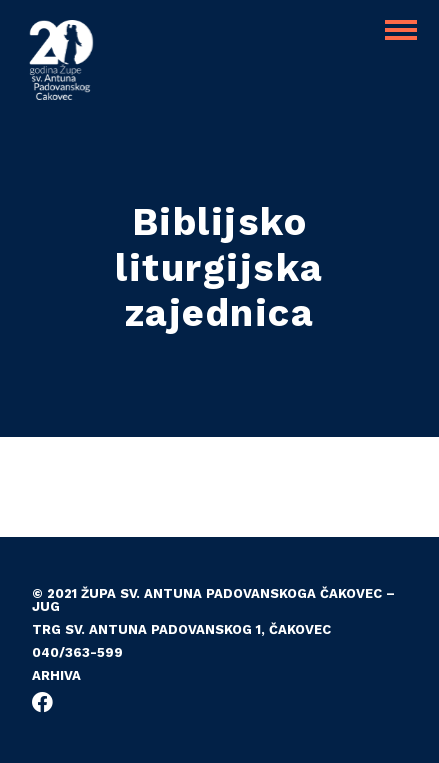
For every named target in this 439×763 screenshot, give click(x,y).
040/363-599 (77, 652)
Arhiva (56, 675)
